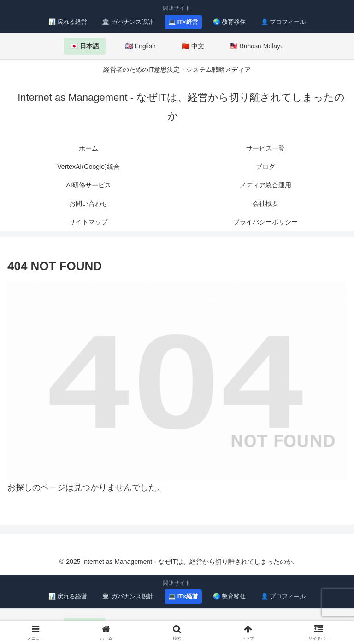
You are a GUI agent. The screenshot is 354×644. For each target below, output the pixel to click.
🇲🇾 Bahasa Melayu (257, 46)
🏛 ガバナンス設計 (128, 22)
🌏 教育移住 (230, 22)
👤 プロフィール (283, 22)
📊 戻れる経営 (68, 22)
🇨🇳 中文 (193, 46)
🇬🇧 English (140, 46)
